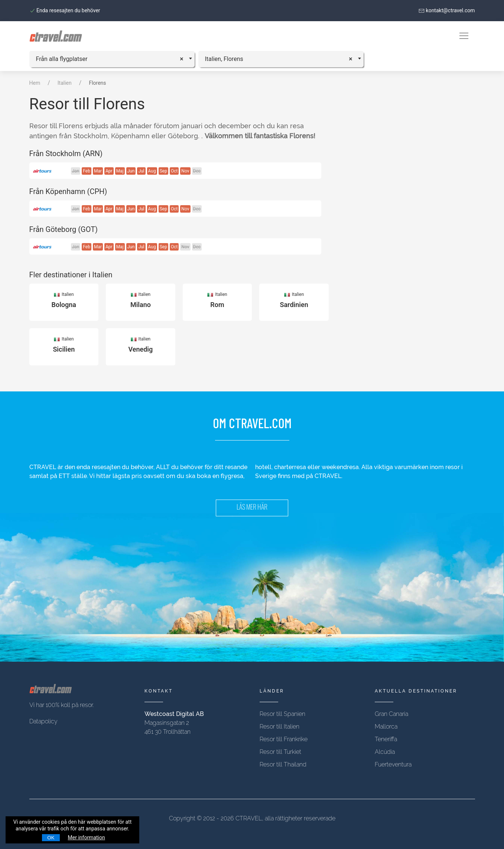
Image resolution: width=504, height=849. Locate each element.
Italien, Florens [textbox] (224, 59)
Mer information (87, 837)
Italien (65, 83)
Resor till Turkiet (280, 752)
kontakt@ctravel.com (447, 10)
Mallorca (386, 727)
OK (51, 838)
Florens (97, 83)
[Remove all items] (184, 58)
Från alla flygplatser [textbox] (62, 59)
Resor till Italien (279, 727)
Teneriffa (386, 739)
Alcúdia (385, 752)
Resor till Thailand (283, 764)
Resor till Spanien (282, 714)
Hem (35, 83)
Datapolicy (43, 721)
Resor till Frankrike (284, 739)
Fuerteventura (393, 764)
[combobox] (112, 59)
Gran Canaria (391, 714)
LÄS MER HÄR (252, 508)
